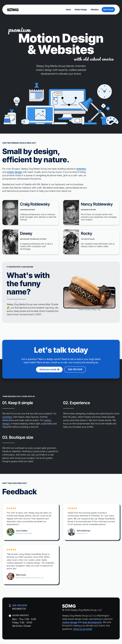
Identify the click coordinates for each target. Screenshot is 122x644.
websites (95, 10)
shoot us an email (83, 629)
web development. (92, 622)
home (68, 10)
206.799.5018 (75, 369)
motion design (81, 10)
